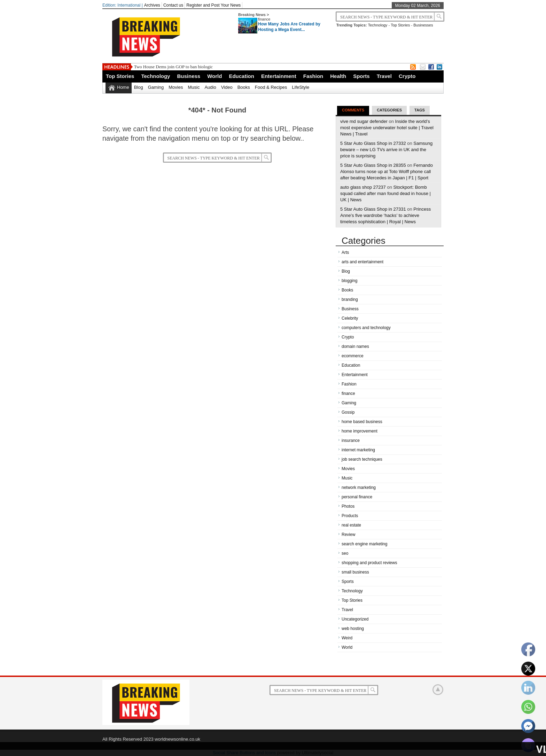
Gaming (156, 87)
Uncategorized (355, 619)
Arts (345, 252)
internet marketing (358, 450)
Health (338, 76)
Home (123, 87)
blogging (349, 281)
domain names (355, 346)
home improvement (360, 431)
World (214, 76)
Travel (384, 76)
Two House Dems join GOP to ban (166, 67)
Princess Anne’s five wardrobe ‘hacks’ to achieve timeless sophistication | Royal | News (385, 215)
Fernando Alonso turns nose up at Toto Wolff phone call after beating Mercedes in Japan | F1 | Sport (387, 172)
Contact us (173, 5)
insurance (351, 441)
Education (241, 76)
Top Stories (400, 25)
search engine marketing (364, 544)
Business (189, 76)
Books (244, 87)
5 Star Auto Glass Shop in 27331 (373, 209)
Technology (378, 25)
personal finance (357, 497)
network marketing (359, 488)
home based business (362, 422)
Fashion (313, 76)
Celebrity (350, 318)
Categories (389, 110)
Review (348, 535)
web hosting (353, 629)
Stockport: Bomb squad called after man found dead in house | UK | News (385, 193)
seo (345, 553)
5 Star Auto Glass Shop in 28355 (373, 165)
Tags (420, 110)
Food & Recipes (271, 87)
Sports (361, 76)
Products (350, 516)
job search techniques (362, 459)
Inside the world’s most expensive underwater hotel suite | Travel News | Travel (387, 128)
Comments (353, 110)
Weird (347, 638)
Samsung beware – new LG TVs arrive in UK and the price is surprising (386, 150)
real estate (351, 525)
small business (355, 572)
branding (350, 299)
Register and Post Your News (213, 5)
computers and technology (366, 328)
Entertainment (279, 76)
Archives (152, 5)
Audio (210, 87)
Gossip (348, 412)
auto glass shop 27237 (363, 187)
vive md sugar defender (364, 121)
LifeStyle (301, 87)
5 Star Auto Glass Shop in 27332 (373, 143)
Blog (139, 87)
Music (194, 87)
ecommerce (353, 356)
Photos (348, 506)
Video (227, 87)
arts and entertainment (362, 262)
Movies (176, 87)
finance (264, 19)
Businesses (423, 25)
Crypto (407, 76)
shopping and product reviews (369, 563)
